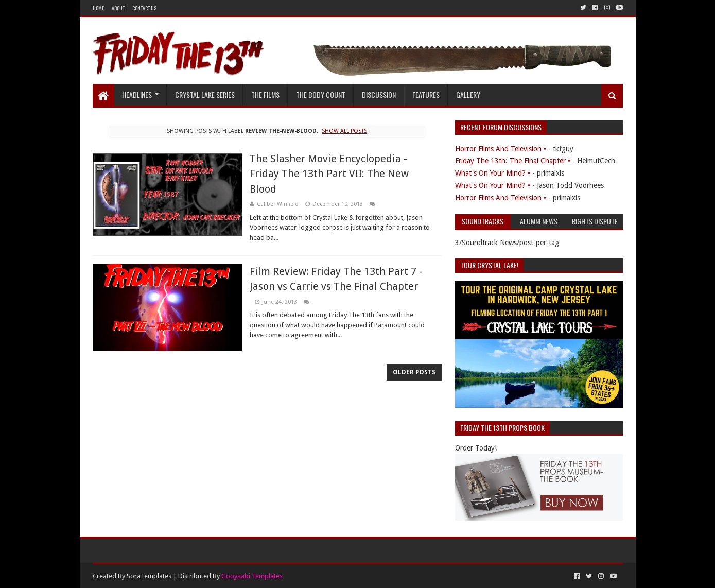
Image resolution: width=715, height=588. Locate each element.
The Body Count (321, 94)
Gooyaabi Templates (252, 576)
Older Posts (414, 372)
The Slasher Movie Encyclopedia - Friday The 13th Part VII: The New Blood (329, 174)
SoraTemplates (149, 576)
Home (98, 8)
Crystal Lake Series (205, 94)
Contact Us (144, 8)
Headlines (137, 94)
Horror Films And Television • (501, 149)
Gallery (468, 94)
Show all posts (344, 131)
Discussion (379, 94)
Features (426, 94)
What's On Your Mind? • (493, 173)
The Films (265, 94)
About (118, 8)
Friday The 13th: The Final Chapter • (513, 161)
